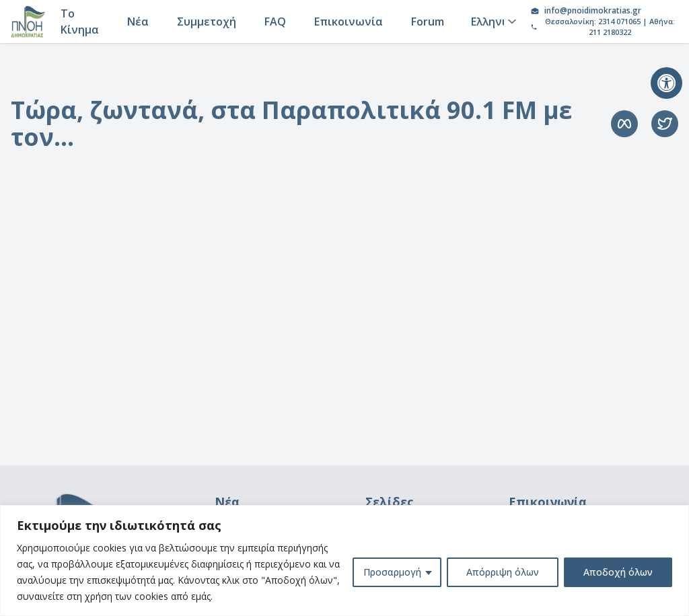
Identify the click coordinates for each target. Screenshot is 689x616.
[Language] (492, 22)
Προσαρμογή (392, 572)
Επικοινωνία (349, 22)
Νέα (138, 22)
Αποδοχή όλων (618, 572)
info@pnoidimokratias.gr (593, 11)
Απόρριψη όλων (503, 572)
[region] (344, 561)
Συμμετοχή (207, 22)
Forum (428, 22)
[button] (666, 83)
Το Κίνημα (80, 22)
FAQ (275, 22)
